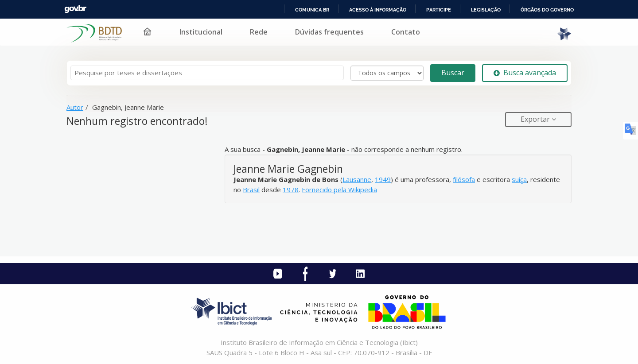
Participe (439, 10)
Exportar (536, 119)
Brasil (251, 190)
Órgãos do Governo (547, 10)
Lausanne (357, 179)
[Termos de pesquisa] (207, 73)
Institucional (201, 32)
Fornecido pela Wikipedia (339, 190)
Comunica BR (312, 10)
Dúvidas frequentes (329, 32)
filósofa (464, 179)
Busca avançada (525, 73)
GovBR (75, 9)
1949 (383, 179)
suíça (519, 179)
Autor (75, 107)
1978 (291, 190)
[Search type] (387, 73)
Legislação (486, 10)
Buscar (453, 73)
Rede (259, 32)
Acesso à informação (378, 10)
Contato (406, 32)
